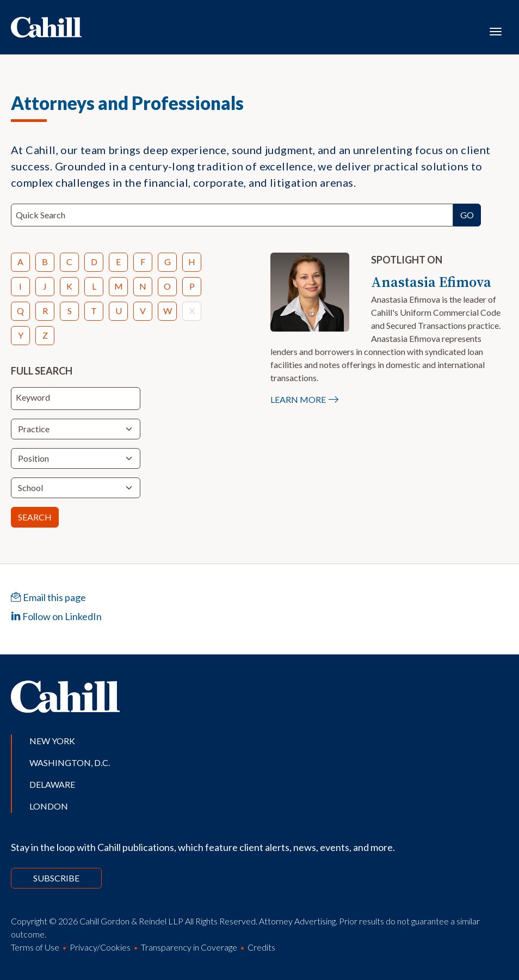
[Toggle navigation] (496, 30)
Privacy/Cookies (100, 947)
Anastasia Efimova (431, 282)
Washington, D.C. (70, 762)
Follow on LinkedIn (56, 616)
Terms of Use (35, 947)
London (49, 806)
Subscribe (56, 878)
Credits (261, 947)
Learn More (298, 399)
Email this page (48, 597)
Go (467, 215)
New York (52, 741)
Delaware (52, 784)
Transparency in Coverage (189, 947)
